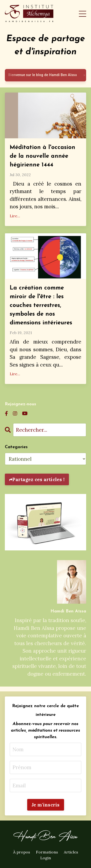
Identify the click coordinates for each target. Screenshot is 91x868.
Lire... (15, 216)
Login (46, 858)
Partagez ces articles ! (38, 479)
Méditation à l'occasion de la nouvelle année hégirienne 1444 (42, 156)
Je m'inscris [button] (46, 805)
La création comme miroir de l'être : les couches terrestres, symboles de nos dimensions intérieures (41, 305)
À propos (22, 852)
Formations (47, 852)
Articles (71, 852)
